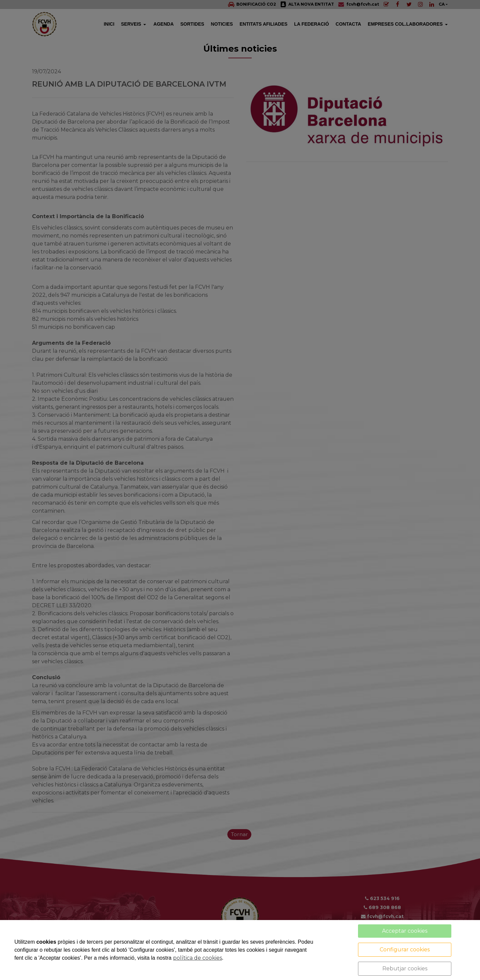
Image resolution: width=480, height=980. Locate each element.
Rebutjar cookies (405, 969)
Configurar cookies (405, 950)
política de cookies (197, 958)
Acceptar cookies (405, 931)
